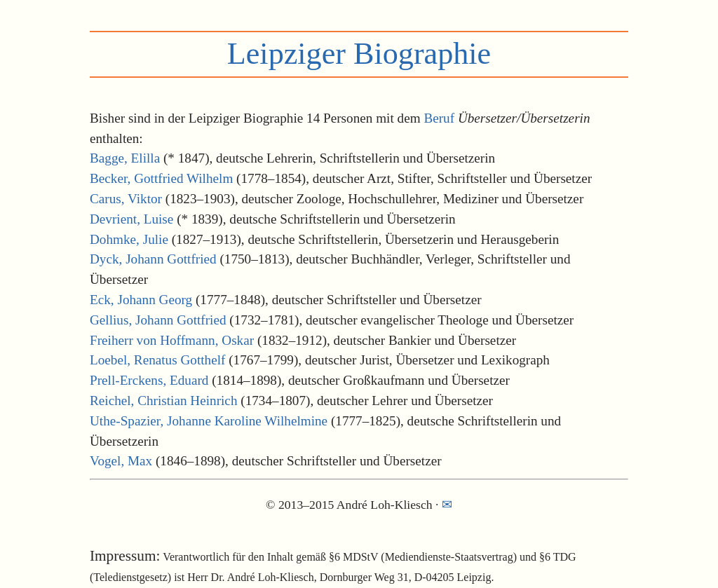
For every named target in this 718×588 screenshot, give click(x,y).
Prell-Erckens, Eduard (149, 380)
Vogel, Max (121, 461)
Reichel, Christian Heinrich (163, 401)
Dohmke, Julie (129, 239)
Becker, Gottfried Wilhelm (161, 178)
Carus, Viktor (126, 199)
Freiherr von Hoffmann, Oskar (172, 340)
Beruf (439, 118)
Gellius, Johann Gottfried (158, 320)
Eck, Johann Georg (141, 300)
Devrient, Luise (131, 219)
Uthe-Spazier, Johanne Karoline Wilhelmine (209, 421)
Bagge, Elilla (125, 158)
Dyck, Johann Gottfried (153, 259)
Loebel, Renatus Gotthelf (157, 360)
